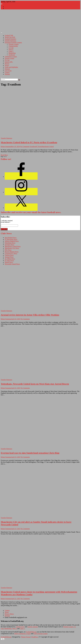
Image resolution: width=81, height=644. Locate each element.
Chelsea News (9, 255)
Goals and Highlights (11, 67)
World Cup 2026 (10, 37)
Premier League (14, 44)
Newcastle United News (12, 264)
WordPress (35, 637)
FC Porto (39, 147)
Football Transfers (10, 39)
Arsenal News (9, 257)
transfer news (20, 627)
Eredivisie (12, 55)
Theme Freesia (26, 637)
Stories (7, 65)
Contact (7, 8)
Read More (4, 155)
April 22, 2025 (16, 599)
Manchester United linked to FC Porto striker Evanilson (29, 142)
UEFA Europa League (41, 634)
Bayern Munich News (12, 252)
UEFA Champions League (22, 634)
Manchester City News (12, 248)
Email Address (6, 222)
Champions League (11, 57)
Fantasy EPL (9, 62)
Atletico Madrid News (12, 241)
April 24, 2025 (16, 319)
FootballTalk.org (31, 632)
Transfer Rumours (10, 41)
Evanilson (33, 147)
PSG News (8, 250)
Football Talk (9, 35)
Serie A (11, 49)
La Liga (11, 48)
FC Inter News (9, 261)
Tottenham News (10, 243)
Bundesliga (12, 53)
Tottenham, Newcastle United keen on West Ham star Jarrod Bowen (35, 384)
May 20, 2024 (15, 147)
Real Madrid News (11, 238)
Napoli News (9, 262)
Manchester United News (13, 246)
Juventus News (9, 245)
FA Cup (7, 60)
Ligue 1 (11, 51)
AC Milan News (10, 259)
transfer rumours (33, 627)
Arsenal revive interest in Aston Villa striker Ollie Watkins (30, 315)
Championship (13, 46)
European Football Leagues (13, 42)
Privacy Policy (9, 614)
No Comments (25, 147)
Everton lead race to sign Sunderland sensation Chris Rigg (30, 453)
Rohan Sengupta (6, 147)
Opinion (7, 69)
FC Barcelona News (11, 239)
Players (7, 64)
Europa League (9, 58)
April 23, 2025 (16, 388)
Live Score (8, 71)
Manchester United (48, 147)
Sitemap (7, 74)
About (7, 7)
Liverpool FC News (11, 253)
